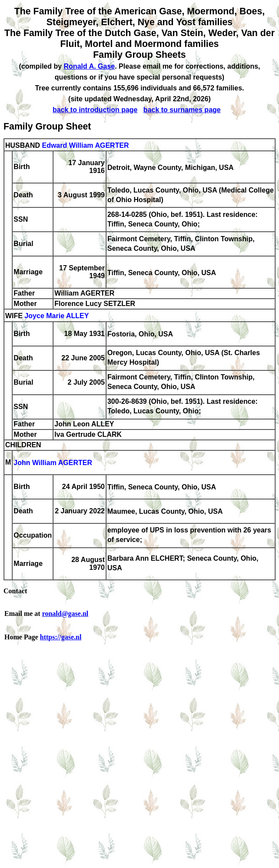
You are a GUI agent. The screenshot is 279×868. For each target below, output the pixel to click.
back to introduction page (95, 110)
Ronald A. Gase (90, 66)
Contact (15, 591)
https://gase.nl (61, 637)
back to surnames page (182, 110)
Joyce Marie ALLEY (56, 316)
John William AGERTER (53, 463)
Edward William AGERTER (85, 145)
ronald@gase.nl (65, 614)
